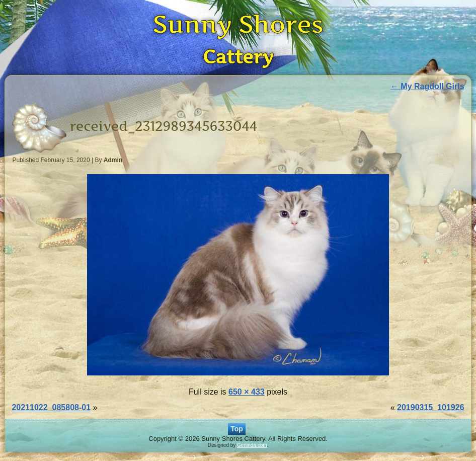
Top (237, 429)
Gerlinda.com (252, 445)
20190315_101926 (430, 407)
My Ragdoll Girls (427, 86)
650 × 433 (247, 392)
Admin (113, 160)
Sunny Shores (238, 24)
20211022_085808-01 (51, 407)
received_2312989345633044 (163, 126)
